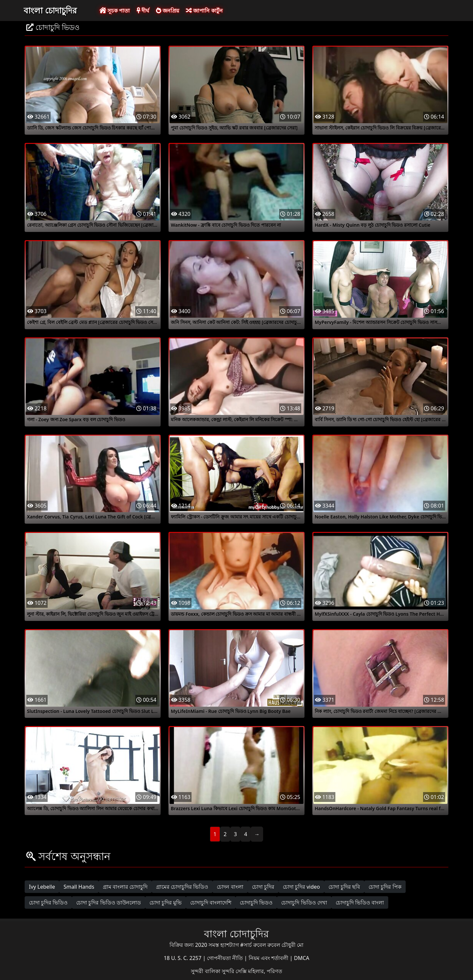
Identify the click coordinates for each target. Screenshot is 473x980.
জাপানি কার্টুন (204, 11)
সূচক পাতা (115, 11)
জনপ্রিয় (168, 11)
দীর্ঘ (143, 11)
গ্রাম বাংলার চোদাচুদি (125, 887)
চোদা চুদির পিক (385, 887)
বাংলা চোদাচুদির (50, 10)
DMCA (302, 958)
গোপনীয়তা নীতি (225, 958)
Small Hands (79, 887)
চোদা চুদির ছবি (344, 887)
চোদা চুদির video (301, 887)
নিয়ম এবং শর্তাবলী (269, 958)
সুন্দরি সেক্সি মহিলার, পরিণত (252, 971)
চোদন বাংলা (230, 887)
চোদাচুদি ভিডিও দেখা (304, 902)
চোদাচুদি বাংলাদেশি (211, 902)
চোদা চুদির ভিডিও (48, 902)
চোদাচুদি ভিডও (256, 902)
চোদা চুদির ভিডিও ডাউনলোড (108, 902)
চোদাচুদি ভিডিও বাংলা (360, 902)
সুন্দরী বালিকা (206, 971)
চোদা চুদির (263, 887)
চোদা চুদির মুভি (166, 902)
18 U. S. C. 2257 (183, 958)
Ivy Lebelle (42, 887)
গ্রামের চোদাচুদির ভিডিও (182, 887)
